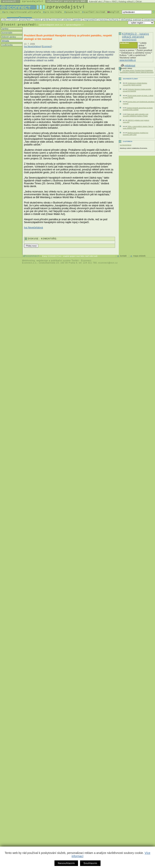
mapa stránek (139, 256)
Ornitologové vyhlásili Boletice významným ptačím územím (135, 84)
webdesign (42, 261)
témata (5, 41)
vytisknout (128, 66)
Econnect (46, 46)
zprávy (5, 29)
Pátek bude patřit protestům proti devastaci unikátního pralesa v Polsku (136, 115)
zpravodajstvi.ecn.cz (51, 25)
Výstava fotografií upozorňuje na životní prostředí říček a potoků (138, 109)
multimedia (7, 45)
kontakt (123, 256)
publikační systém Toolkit (65, 261)
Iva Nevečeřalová (32, 46)
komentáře (7, 33)
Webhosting (29, 261)
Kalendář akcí (96, 1)
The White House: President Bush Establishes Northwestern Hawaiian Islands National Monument (137, 71)
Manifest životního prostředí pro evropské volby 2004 (136, 134)
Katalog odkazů (126, 1)
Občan (139, 1)
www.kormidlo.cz (128, 60)
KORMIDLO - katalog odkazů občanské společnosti (135, 37)
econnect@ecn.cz (108, 263)
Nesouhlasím (66, 863)
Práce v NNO (110, 1)
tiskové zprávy (9, 37)
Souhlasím (90, 863)
